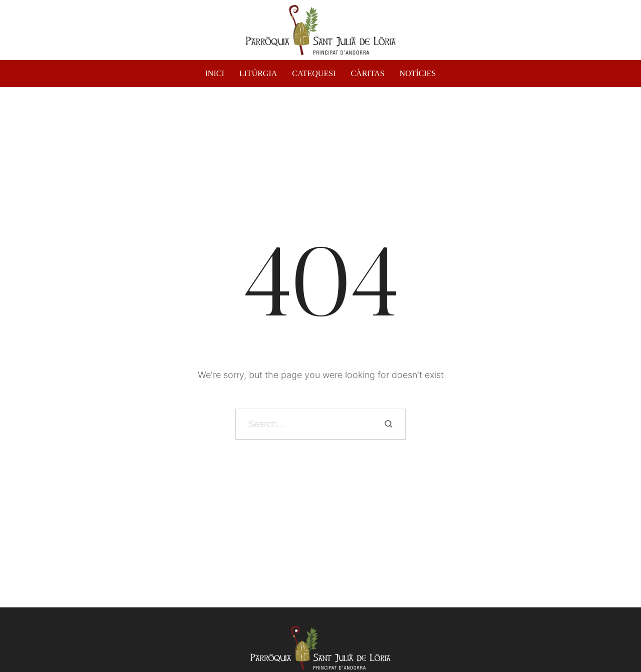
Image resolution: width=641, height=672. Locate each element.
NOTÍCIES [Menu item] (418, 74)
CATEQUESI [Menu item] (314, 74)
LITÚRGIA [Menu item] (258, 74)
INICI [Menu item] (215, 74)
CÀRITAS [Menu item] (367, 74)
